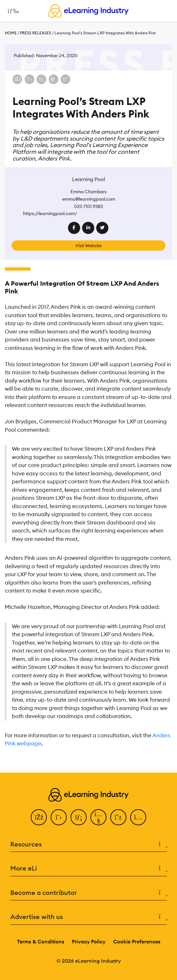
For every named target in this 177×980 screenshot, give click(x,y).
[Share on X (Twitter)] (29, 79)
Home (11, 33)
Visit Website (88, 246)
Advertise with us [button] (88, 917)
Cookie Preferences (137, 941)
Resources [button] (88, 844)
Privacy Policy (89, 941)
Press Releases (36, 33)
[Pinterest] (118, 817)
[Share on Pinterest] (65, 79)
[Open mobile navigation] (12, 11)
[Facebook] (39, 817)
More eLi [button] (88, 868)
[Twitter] (59, 817)
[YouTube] (98, 817)
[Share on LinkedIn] (41, 79)
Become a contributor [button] (88, 893)
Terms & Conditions (41, 941)
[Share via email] (54, 79)
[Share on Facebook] (17, 79)
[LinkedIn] (79, 817)
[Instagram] (138, 817)
